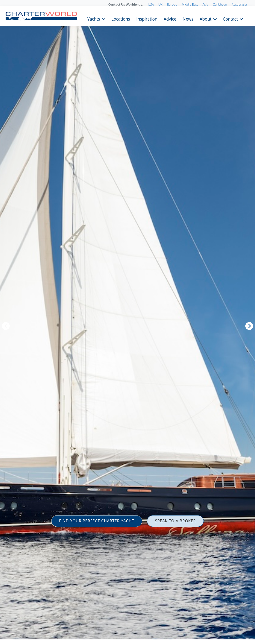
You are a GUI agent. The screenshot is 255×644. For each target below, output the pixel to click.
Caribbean (220, 4)
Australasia (239, 4)
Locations (121, 19)
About (206, 19)
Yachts (94, 19)
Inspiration (147, 19)
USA (151, 4)
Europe (172, 4)
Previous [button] (6, 326)
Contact (230, 19)
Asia (205, 4)
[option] (127, 322)
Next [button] (249, 326)
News (188, 19)
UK (160, 4)
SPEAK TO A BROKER (175, 521)
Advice (170, 19)
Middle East (190, 4)
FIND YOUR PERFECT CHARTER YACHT (97, 521)
